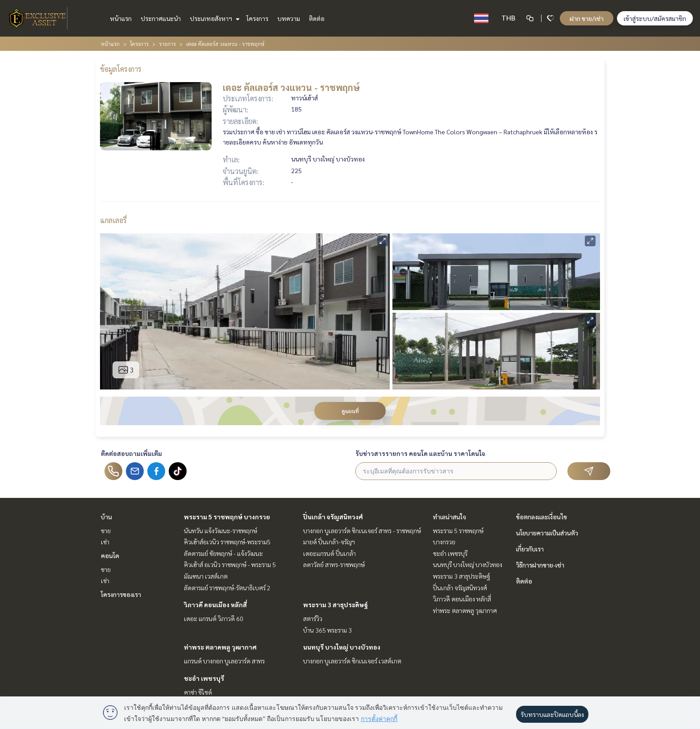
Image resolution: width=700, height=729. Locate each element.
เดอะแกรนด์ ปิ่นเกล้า (329, 553)
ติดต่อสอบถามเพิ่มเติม (131, 453)
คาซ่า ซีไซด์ (198, 692)
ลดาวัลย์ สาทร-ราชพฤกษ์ (334, 564)
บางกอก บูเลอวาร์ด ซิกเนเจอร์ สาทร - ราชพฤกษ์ (362, 530)
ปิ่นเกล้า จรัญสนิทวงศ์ (333, 517)
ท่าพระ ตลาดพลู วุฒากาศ (220, 647)
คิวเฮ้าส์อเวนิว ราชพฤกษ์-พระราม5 (227, 542)
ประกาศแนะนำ (161, 18)
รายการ (167, 44)
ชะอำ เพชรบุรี (204, 678)
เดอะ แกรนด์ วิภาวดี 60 (214, 618)
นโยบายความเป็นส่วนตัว (547, 533)
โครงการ (257, 18)
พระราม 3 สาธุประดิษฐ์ (335, 605)
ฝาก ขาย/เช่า (587, 18)
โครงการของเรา (121, 594)
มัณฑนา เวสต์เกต (206, 576)
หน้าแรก (121, 18)
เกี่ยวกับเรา (530, 549)
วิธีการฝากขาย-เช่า (540, 565)
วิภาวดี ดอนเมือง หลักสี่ (215, 605)
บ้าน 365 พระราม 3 (327, 630)
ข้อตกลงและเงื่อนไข (542, 517)
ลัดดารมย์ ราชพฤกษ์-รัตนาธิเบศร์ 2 (227, 588)
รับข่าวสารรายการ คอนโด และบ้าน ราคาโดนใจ (420, 453)
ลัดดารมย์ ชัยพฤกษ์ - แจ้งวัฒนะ (223, 553)
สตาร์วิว (313, 618)
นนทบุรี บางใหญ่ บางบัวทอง (342, 647)
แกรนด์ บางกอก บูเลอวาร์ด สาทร (224, 661)
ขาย (106, 530)
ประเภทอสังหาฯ (214, 18)
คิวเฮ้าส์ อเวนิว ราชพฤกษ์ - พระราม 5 (230, 564)
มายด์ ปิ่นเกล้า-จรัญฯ (329, 542)
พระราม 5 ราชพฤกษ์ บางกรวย (227, 517)
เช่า (105, 542)
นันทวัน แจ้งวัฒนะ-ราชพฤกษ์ (221, 530)
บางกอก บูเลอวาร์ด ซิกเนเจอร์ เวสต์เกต (352, 661)
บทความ (289, 18)
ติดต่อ (317, 18)
